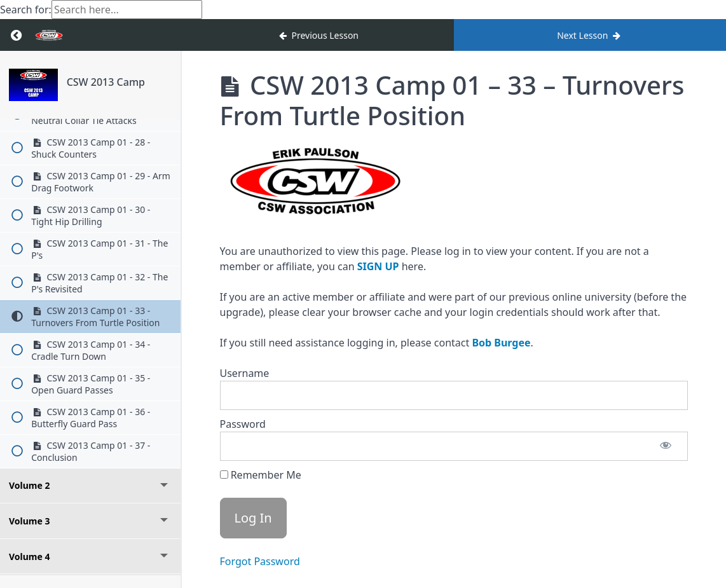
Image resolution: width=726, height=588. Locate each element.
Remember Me (261, 475)
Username (245, 373)
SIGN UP (378, 266)
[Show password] (666, 446)
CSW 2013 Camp (106, 82)
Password (243, 424)
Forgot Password (260, 561)
